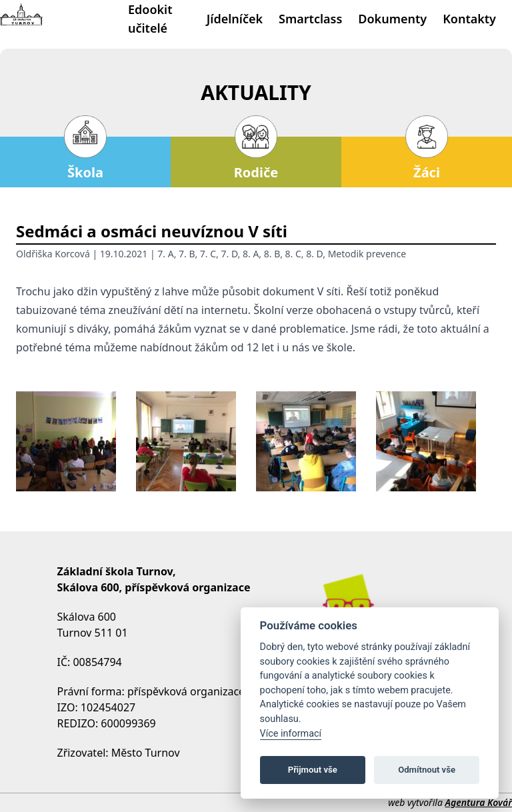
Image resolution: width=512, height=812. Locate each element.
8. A (251, 254)
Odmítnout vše (427, 770)
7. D (230, 254)
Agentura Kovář (479, 802)
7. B (187, 254)
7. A (165, 254)
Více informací (291, 734)
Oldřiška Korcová (53, 254)
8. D (314, 254)
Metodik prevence (367, 254)
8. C (293, 254)
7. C (208, 254)
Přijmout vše (313, 770)
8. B (272, 254)
